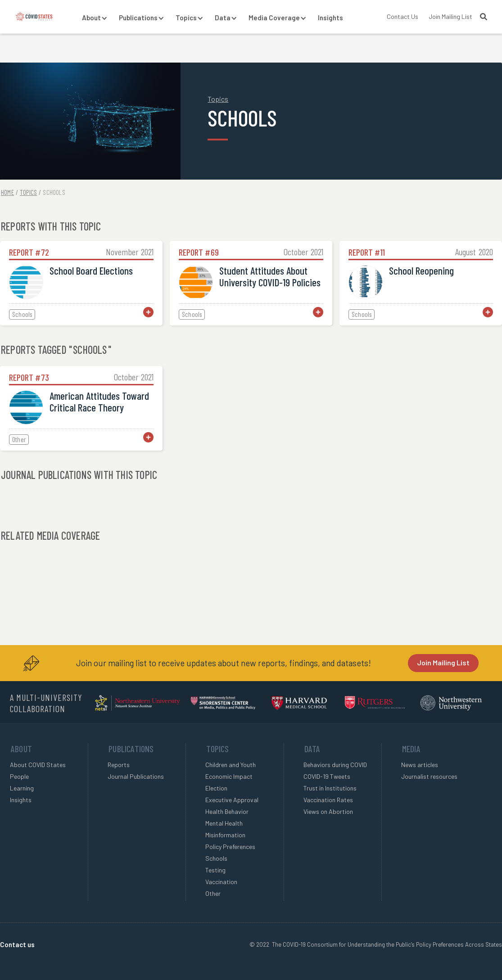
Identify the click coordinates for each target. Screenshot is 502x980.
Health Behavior (227, 811)
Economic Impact (229, 776)
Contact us (17, 944)
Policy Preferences (230, 847)
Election (216, 788)
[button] (91, 18)
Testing (215, 870)
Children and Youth (231, 765)
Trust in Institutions (330, 788)
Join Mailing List (450, 16)
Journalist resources (429, 776)
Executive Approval (232, 800)
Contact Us (403, 16)
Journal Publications (136, 776)
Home (7, 192)
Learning (22, 788)
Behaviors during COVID (335, 765)
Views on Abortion (328, 811)
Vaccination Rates (328, 800)
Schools (54, 192)
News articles (420, 765)
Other (213, 893)
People (19, 776)
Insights (330, 18)
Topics (218, 99)
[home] (34, 17)
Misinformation (225, 835)
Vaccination (221, 882)
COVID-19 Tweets (327, 776)
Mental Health (224, 823)
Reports (119, 765)
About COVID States (38, 765)
